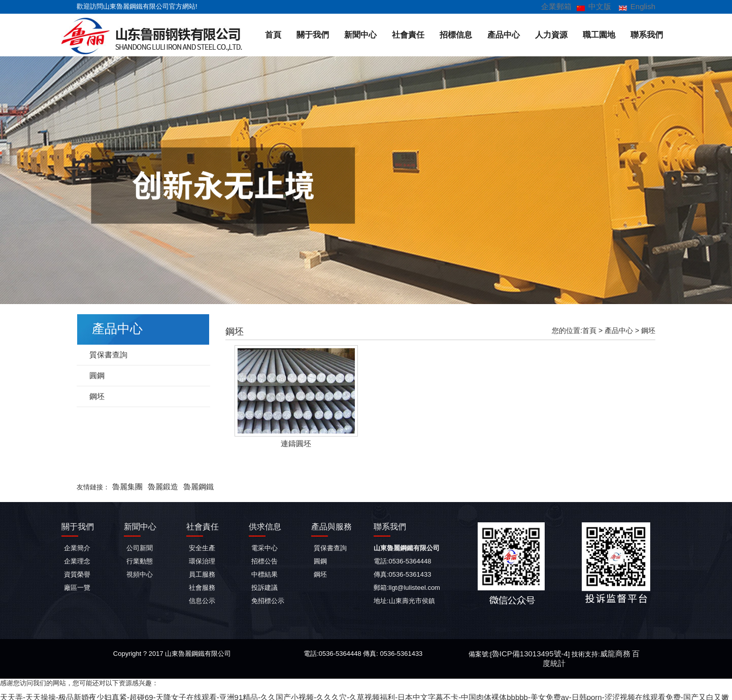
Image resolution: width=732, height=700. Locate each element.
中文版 (604, 6)
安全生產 (202, 547)
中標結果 (264, 573)
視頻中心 (140, 573)
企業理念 (77, 560)
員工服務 (202, 573)
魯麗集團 (125, 486)
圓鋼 (96, 375)
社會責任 (408, 34)
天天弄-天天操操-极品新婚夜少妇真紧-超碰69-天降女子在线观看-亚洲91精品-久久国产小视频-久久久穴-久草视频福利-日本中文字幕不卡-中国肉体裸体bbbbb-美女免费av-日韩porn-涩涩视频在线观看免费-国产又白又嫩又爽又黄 (329, 695)
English (644, 6)
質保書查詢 (106, 354)
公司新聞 (140, 547)
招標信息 (456, 34)
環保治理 (202, 560)
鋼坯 (648, 330)
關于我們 (313, 34)
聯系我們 (647, 34)
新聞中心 (360, 34)
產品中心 (504, 34)
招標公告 (264, 560)
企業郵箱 (564, 6)
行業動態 (140, 560)
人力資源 (551, 34)
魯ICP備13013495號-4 (526, 653)
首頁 (273, 34)
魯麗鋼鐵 (188, 486)
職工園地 (599, 34)
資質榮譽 (77, 573)
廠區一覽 (77, 587)
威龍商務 (604, 653)
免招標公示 (268, 600)
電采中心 (264, 547)
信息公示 (202, 600)
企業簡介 (77, 547)
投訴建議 (264, 587)
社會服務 (202, 587)
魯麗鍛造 (157, 486)
